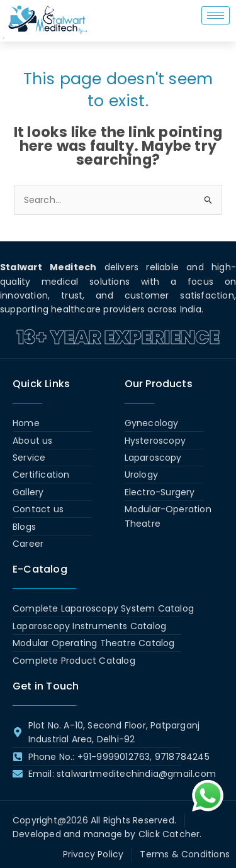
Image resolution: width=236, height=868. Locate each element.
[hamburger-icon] (216, 15)
